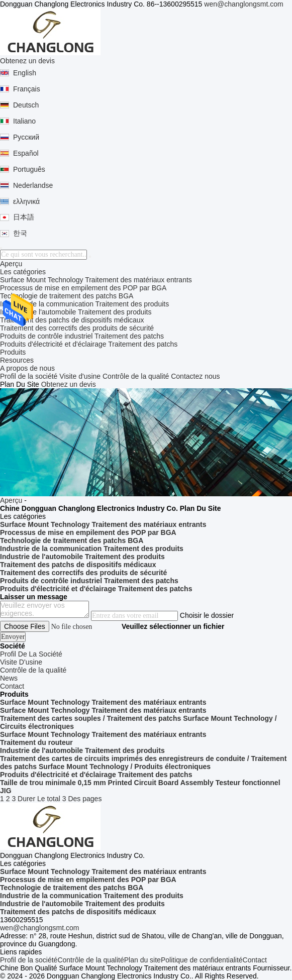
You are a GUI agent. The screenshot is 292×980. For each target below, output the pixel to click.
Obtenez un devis (27, 61)
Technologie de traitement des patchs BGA (67, 296)
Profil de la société (29, 376)
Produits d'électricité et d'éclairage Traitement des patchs (89, 344)
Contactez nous (195, 376)
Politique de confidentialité (202, 960)
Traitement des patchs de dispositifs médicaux (72, 320)
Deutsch (26, 105)
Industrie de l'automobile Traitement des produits (76, 312)
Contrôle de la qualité (136, 376)
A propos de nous (27, 368)
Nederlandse (33, 185)
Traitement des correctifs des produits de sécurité (77, 328)
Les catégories (23, 272)
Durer (26, 799)
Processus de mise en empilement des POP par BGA (83, 288)
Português (29, 169)
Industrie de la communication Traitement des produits (84, 304)
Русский (26, 137)
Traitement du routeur (36, 742)
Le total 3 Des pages (69, 799)
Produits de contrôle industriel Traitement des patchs (82, 336)
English (25, 73)
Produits (13, 352)
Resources (17, 360)
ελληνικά (26, 201)
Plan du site (142, 960)
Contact (255, 960)
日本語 (24, 217)
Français (27, 89)
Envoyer (13, 637)
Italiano (24, 121)
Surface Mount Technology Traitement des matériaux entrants (96, 280)
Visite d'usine (80, 376)
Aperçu (11, 264)
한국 (20, 233)
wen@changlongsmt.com (244, 4)
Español (26, 153)
